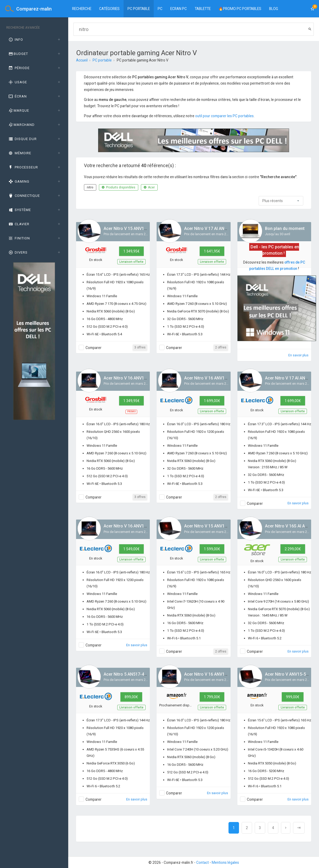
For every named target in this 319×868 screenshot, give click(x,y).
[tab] (34, 40)
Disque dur (22, 139)
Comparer (94, 348)
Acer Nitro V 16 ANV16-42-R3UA (134, 526)
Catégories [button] (109, 9)
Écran (17, 96)
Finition (19, 238)
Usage (17, 82)
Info (15, 40)
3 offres (140, 347)
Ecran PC (179, 9)
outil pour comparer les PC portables (224, 116)
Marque (18, 111)
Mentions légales (225, 862)
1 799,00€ (212, 697)
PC (160, 9)
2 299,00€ (293, 549)
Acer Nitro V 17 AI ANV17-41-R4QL (217, 228)
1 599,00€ (212, 549)
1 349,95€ (131, 251)
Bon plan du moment (285, 228)
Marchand (21, 125)
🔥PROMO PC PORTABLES (240, 9)
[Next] (286, 828)
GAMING (19, 181)
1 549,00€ (131, 549)
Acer (149, 187)
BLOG (274, 9)
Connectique (24, 196)
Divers (18, 252)
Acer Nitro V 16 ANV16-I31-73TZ (215, 674)
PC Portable (139, 9)
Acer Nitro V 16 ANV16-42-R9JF (214, 378)
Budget (18, 54)
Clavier (19, 224)
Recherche (82, 9)
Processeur (23, 167)
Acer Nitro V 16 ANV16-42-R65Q (134, 378)
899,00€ (131, 697)
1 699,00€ (212, 401)
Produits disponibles (119, 187)
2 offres (221, 347)
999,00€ (293, 697)
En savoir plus (298, 355)
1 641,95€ (212, 251)
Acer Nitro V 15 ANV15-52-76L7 (214, 526)
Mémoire (20, 153)
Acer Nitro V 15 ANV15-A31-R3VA (135, 228)
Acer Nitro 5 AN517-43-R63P (131, 674)
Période (19, 68)
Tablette (203, 9)
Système (19, 210)
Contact (203, 862)
